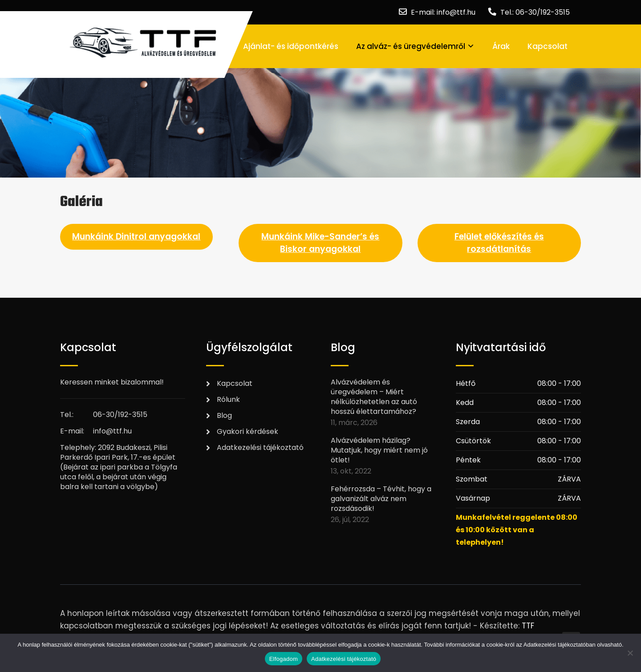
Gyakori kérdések (247, 431)
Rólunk (228, 399)
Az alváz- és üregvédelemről (411, 46)
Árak (501, 46)
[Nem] (630, 653)
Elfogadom (284, 659)
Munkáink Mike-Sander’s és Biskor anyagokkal (320, 243)
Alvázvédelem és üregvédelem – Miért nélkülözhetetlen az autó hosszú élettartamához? (374, 397)
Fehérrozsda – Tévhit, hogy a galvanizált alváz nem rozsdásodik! (381, 499)
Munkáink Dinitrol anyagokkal (136, 237)
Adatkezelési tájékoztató (260, 447)
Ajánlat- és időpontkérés (291, 46)
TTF (528, 626)
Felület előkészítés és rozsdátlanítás (499, 243)
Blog (224, 415)
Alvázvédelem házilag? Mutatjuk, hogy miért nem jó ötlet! (379, 450)
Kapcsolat (548, 46)
